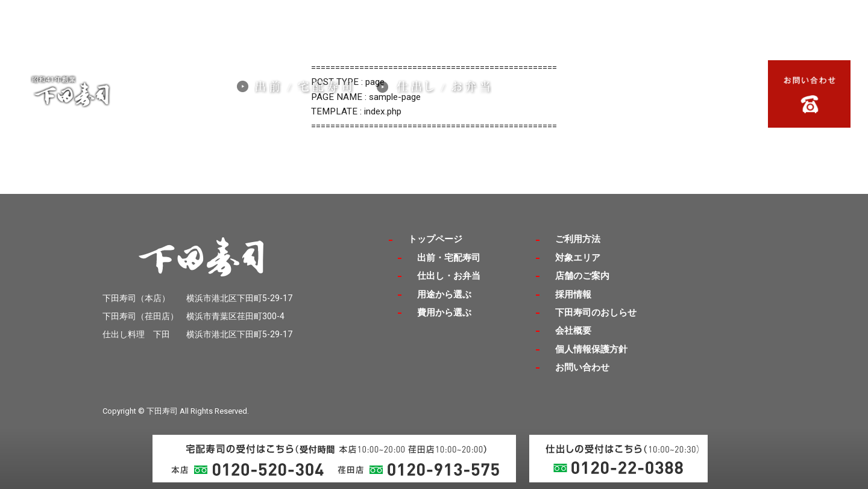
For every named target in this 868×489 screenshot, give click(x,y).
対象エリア (600, 81)
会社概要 (539, 96)
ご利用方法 (600, 96)
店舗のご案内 (671, 81)
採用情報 (539, 81)
